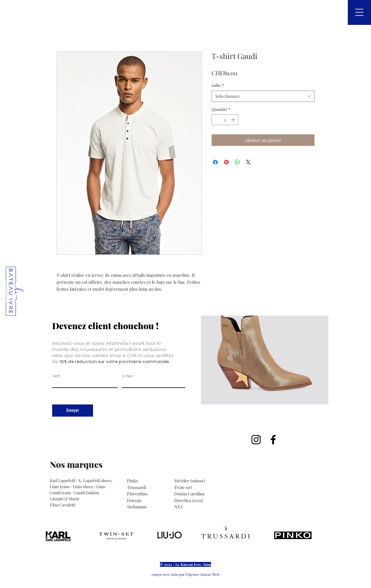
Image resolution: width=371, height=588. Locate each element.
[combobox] (263, 96)
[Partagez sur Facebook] (215, 162)
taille (218, 85)
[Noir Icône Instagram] (256, 440)
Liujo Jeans (60, 487)
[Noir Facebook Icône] (273, 440)
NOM (56, 376)
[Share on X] (248, 162)
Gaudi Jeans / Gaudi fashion (74, 493)
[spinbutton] (225, 120)
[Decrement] (216, 120)
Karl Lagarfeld (63, 480)
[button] (359, 12)
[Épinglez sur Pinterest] (226, 162)
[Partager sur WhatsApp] (237, 162)
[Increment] (234, 120)
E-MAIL (128, 376)
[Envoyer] (73, 411)
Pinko (133, 481)
